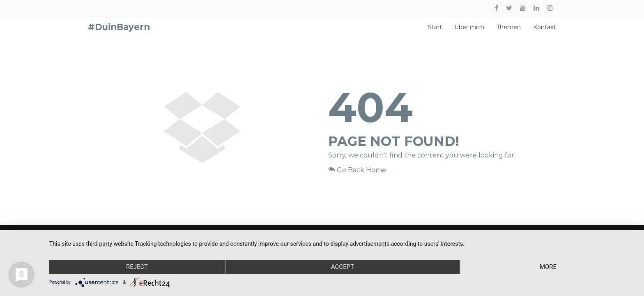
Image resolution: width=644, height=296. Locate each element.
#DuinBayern (119, 31)
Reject (137, 267)
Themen (509, 31)
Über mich (469, 31)
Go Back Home (357, 177)
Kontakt (545, 31)
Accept (343, 267)
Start (435, 31)
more (548, 267)
